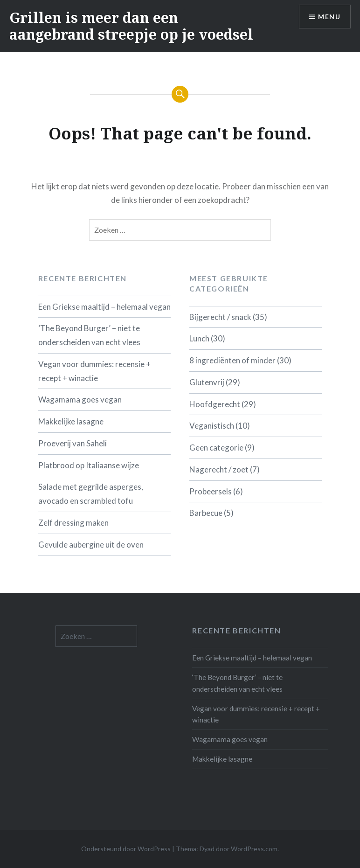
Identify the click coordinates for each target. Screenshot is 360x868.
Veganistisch (212, 426)
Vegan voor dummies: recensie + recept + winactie (94, 371)
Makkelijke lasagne (71, 421)
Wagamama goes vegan (80, 399)
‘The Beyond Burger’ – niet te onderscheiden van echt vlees (89, 335)
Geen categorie (216, 448)
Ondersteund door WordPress (126, 849)
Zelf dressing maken (73, 523)
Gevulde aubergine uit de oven (91, 545)
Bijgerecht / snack (220, 317)
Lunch (199, 338)
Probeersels (211, 491)
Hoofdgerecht (215, 404)
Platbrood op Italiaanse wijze (89, 465)
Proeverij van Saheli (73, 443)
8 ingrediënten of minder (232, 360)
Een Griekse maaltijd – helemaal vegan (104, 307)
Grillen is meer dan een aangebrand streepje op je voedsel (131, 26)
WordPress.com (254, 849)
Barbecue (206, 513)
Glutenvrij (207, 382)
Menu (329, 17)
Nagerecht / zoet (219, 469)
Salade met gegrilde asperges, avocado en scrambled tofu (91, 494)
